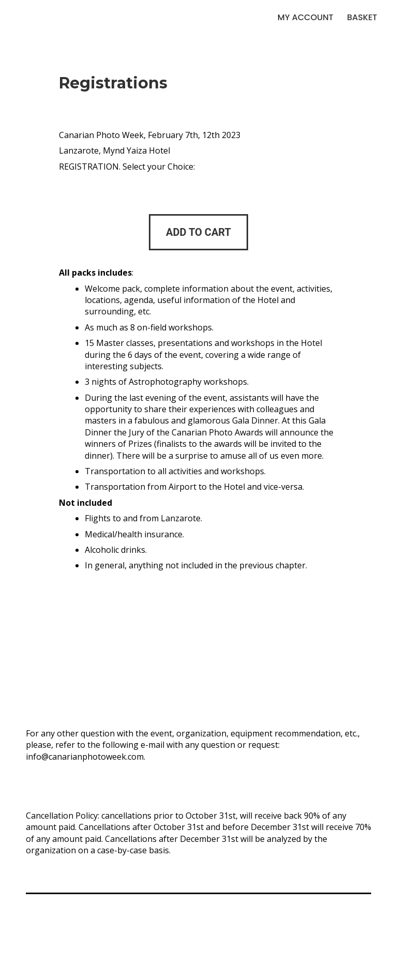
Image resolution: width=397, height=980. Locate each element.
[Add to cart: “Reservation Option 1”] (198, 232)
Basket (362, 17)
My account (306, 17)
